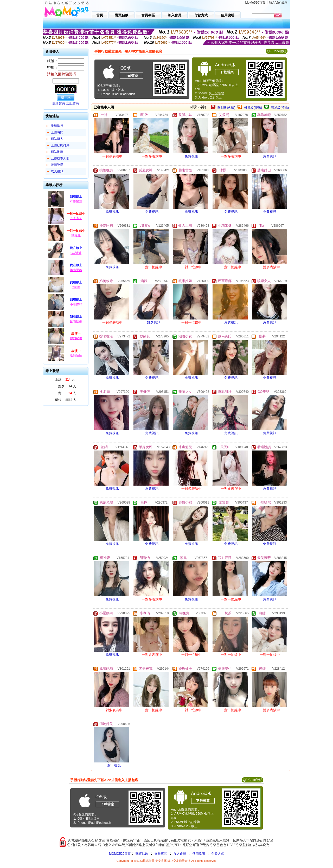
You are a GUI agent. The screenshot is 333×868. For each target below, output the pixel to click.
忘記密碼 (73, 103)
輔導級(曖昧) (253, 108)
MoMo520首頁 (255, 3)
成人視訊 (57, 171)
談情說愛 (57, 165)
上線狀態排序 (60, 145)
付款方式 (218, 854)
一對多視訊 (152, 322)
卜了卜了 (76, 218)
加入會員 (180, 854)
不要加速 (76, 201)
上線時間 (57, 132)
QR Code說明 (277, 51)
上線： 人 (65, 380)
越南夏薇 (76, 270)
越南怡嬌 (76, 322)
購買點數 (141, 854)
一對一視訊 (113, 765)
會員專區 (161, 854)
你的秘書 (76, 338)
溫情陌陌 (76, 355)
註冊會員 (59, 103)
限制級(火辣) (226, 108)
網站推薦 (57, 152)
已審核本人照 (60, 158)
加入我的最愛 (278, 3)
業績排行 (57, 126)
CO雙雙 (76, 253)
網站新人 (57, 139)
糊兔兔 (76, 235)
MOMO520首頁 (120, 854)
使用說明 (199, 854)
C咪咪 (76, 287)
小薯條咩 (76, 304)
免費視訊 (191, 156)
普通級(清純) (280, 108)
